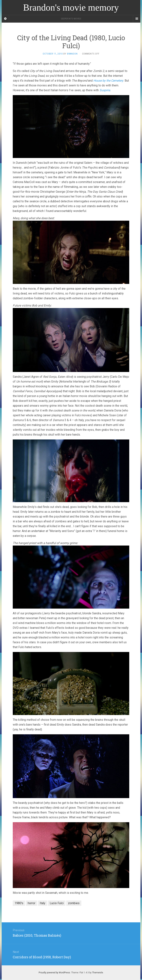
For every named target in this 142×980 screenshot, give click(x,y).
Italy (43, 903)
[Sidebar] (5, 19)
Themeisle (98, 973)
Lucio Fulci (57, 903)
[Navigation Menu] (137, 19)
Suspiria (105, 90)
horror (32, 903)
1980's (19, 903)
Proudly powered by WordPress (54, 973)
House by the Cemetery (108, 81)
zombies (74, 903)
